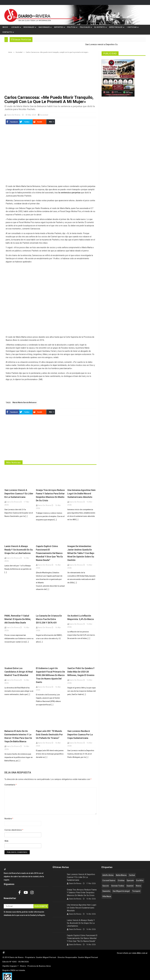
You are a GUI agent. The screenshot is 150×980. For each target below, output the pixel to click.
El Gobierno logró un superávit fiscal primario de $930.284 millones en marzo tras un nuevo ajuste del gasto (50, 675)
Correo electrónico (14, 830)
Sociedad (19, 52)
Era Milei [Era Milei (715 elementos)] (140, 880)
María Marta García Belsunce (24, 402)
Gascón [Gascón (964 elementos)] (106, 886)
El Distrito (100, 27)
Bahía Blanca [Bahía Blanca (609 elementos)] (121, 875)
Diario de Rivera (14, 115)
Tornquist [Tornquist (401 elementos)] (136, 891)
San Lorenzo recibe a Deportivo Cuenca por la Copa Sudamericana (80, 735)
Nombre (9, 819)
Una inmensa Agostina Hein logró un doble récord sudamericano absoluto (81, 494)
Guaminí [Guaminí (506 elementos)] (130, 886)
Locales (15, 27)
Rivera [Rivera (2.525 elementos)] (138, 886)
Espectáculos (116, 27)
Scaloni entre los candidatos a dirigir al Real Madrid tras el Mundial (19, 672)
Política (71, 27)
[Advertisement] (50, 74)
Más (51, 122)
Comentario (11, 785)
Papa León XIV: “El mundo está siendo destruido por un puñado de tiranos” (49, 735)
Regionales (29, 27)
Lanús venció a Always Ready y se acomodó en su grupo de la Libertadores (19, 550)
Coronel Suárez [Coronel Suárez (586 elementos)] (109, 880)
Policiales (85, 27)
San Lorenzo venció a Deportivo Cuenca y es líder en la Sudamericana (19, 494)
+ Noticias (132, 27)
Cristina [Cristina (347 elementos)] (121, 880)
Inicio (5, 27)
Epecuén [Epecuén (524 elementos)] (130, 880)
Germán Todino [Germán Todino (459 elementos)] (118, 886)
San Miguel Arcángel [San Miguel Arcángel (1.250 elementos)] (121, 891)
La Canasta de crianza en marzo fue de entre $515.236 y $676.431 (49, 619)
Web (6, 841)
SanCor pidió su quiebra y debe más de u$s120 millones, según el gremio (81, 672)
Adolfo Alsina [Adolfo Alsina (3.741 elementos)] (108, 875)
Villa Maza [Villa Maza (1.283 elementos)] (107, 896)
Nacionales (44, 27)
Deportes (58, 27)
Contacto (7, 32)
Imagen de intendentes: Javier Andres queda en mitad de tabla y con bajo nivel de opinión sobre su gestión (81, 553)
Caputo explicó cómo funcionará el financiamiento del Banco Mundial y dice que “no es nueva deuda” (49, 553)
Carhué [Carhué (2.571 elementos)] (132, 875)
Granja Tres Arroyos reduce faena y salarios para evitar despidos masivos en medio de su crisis (82, 893)
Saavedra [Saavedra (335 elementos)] (106, 891)
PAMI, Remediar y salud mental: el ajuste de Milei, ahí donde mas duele (18, 619)
